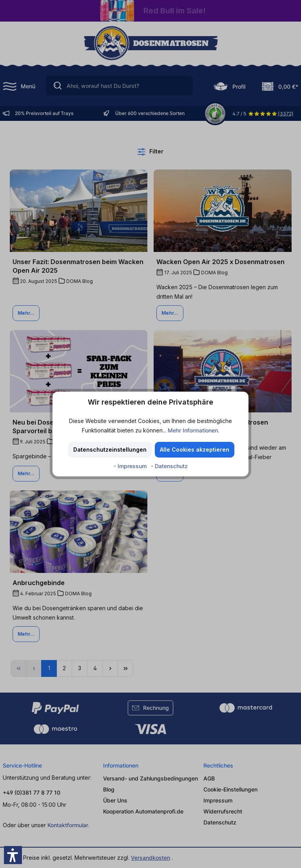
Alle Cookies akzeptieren (195, 449)
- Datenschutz (169, 466)
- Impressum (131, 466)
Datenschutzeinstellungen (110, 449)
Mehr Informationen (193, 430)
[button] (13, 855)
